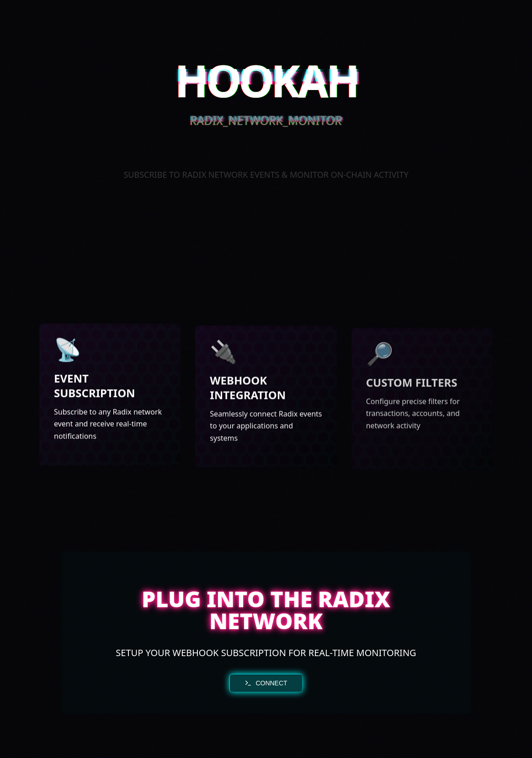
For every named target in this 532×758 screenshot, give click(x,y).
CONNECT (266, 683)
